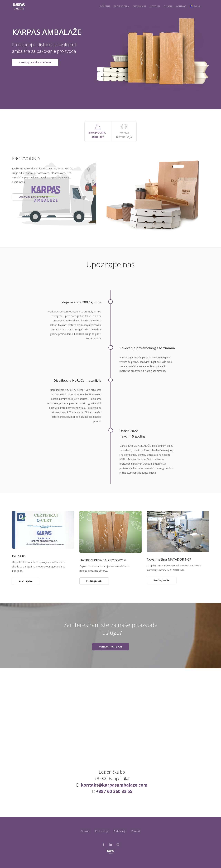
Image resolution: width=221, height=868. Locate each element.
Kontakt (181, 6)
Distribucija (139, 6)
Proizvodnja (121, 6)
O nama (168, 6)
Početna (105, 6)
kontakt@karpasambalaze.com (114, 785)
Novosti (155, 6)
